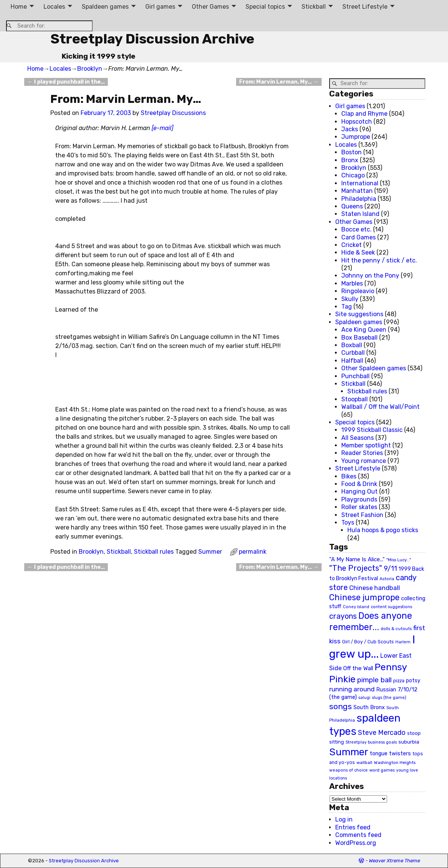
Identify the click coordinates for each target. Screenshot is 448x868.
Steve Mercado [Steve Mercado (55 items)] (382, 732)
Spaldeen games (105, 7)
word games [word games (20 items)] (382, 770)
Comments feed (358, 835)
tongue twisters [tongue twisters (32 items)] (390, 753)
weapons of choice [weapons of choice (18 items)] (348, 770)
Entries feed (353, 827)
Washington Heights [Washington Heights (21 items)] (395, 762)
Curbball (353, 353)
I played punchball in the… (66, 82)
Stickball (314, 7)
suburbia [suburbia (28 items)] (409, 742)
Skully (350, 299)
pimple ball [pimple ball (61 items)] (374, 680)
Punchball (355, 376)
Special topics (265, 7)
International (360, 183)
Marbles (352, 283)
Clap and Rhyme (364, 114)
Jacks (350, 129)
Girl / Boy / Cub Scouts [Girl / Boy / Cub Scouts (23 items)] (368, 642)
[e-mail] (163, 128)
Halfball (352, 361)
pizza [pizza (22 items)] (399, 681)
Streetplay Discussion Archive (152, 39)
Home (19, 7)
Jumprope (356, 137)
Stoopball (355, 399)
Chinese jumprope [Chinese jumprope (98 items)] (364, 597)
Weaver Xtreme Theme (394, 861)
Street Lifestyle (365, 7)
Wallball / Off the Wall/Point (380, 407)
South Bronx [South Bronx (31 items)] (369, 707)
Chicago (353, 175)
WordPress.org (356, 843)
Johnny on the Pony (370, 276)
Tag (347, 307)
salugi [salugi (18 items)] (364, 698)
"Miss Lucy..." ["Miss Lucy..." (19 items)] (399, 560)
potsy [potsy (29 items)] (413, 680)
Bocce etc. (356, 229)
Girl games (160, 7)
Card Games (359, 237)
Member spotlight (366, 445)
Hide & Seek (358, 252)
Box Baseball (359, 338)
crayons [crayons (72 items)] (343, 616)
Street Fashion (362, 515)
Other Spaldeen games (374, 368)
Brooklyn (90, 69)
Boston (352, 152)
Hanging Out (359, 491)
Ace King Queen (364, 330)
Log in (344, 819)
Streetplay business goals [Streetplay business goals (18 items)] (371, 742)
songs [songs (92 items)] (341, 706)
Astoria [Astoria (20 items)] (387, 579)
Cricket (352, 245)
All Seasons (358, 438)
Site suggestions (359, 314)
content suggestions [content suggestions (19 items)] (391, 607)
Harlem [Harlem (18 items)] (403, 642)
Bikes (349, 476)
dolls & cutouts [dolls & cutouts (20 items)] (396, 629)
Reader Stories (362, 453)
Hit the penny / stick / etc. (379, 260)
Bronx (350, 160)
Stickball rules (154, 552)
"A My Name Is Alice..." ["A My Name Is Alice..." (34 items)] (357, 559)
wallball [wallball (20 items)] (364, 762)
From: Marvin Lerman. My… (279, 82)
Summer (210, 552)
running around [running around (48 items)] (352, 689)
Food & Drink (359, 484)
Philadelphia (359, 199)
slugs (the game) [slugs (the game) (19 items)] (389, 697)
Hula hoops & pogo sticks (383, 530)
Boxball (352, 345)
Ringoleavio (358, 291)
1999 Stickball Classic (372, 430)
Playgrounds (359, 499)
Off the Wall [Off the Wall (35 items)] (358, 668)
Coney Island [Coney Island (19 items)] (356, 607)
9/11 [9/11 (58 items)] (390, 568)
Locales (54, 7)
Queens (352, 206)
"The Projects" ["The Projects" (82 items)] (356, 568)
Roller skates (359, 507)
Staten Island (360, 214)
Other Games (210, 7)
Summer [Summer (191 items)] (349, 752)
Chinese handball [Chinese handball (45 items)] (375, 588)
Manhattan (357, 191)
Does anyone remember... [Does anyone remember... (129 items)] (371, 621)
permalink (253, 552)
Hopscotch (357, 122)
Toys (348, 523)
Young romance (364, 461)
